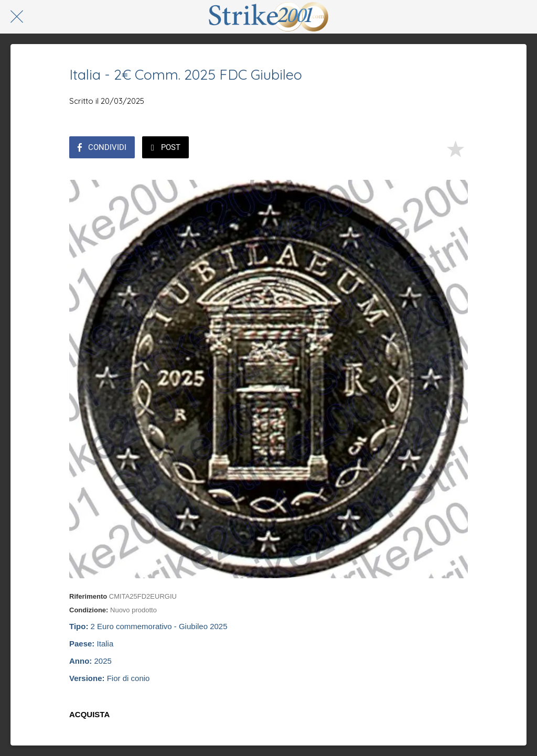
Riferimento (88, 596)
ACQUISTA (89, 714)
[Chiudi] (17, 17)
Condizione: (89, 610)
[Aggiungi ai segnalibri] (455, 148)
